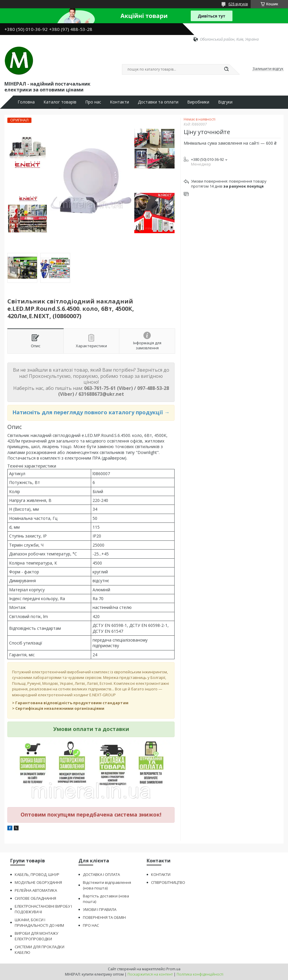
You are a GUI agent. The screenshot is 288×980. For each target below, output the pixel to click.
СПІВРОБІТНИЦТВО (168, 882)
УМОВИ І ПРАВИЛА (100, 909)
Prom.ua (173, 969)
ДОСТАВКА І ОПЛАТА (101, 874)
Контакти (119, 102)
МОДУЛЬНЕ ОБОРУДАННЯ (38, 882)
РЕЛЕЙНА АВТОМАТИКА (36, 890)
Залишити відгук (268, 69)
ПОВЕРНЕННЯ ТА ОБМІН (104, 917)
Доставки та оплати (158, 102)
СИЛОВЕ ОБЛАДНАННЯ (35, 898)
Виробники (198, 102)
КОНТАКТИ (161, 874)
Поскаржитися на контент (150, 974)
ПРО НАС (91, 925)
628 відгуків (238, 4)
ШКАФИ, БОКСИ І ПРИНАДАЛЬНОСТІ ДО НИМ (39, 923)
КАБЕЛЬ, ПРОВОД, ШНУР (37, 874)
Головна (26, 102)
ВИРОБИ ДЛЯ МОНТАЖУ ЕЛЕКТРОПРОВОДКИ (36, 936)
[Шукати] (226, 69)
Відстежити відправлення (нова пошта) (107, 885)
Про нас (93, 102)
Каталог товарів (60, 102)
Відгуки (225, 102)
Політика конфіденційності (200, 974)
